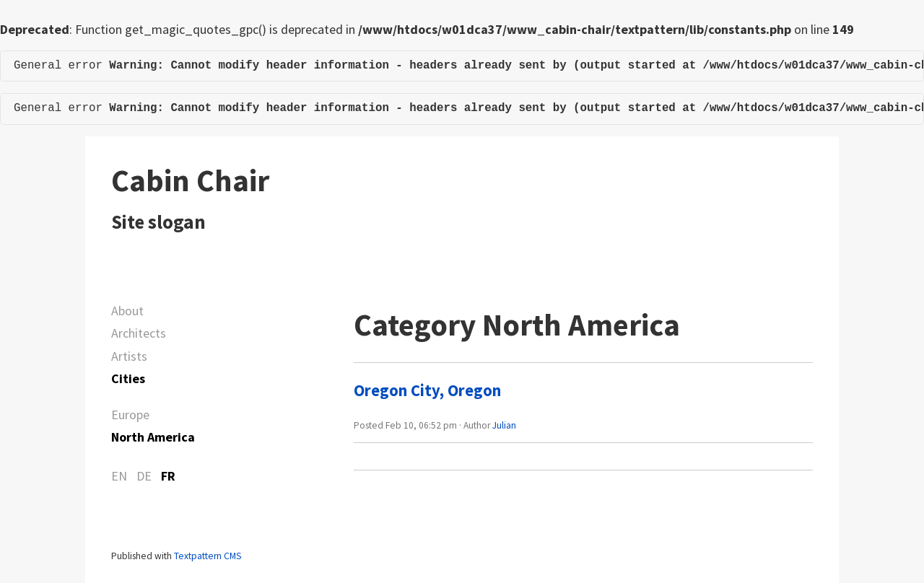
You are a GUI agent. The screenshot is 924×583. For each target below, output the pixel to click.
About (127, 311)
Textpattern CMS (208, 556)
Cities (128, 378)
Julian (504, 425)
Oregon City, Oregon (427, 390)
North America (153, 437)
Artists (129, 356)
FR (168, 476)
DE (144, 476)
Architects (139, 333)
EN (119, 476)
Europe (130, 415)
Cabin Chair (190, 180)
